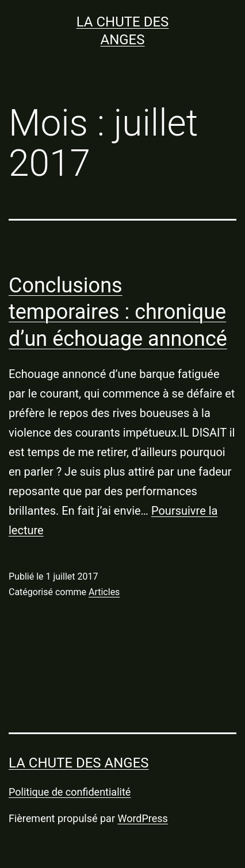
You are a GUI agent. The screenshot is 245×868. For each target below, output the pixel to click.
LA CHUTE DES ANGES (79, 763)
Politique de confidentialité (70, 792)
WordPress (142, 818)
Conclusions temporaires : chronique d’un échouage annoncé (118, 313)
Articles (104, 592)
